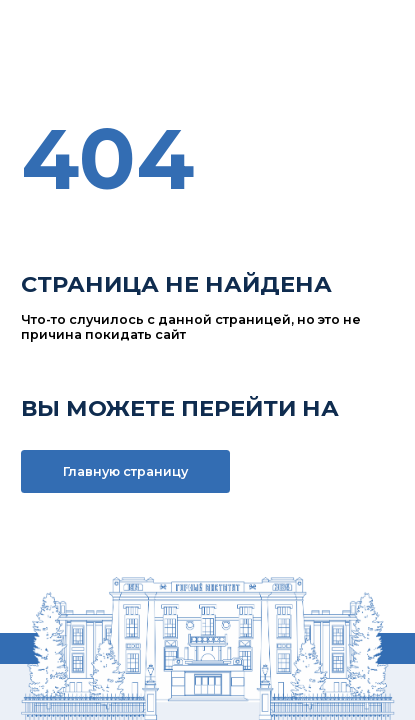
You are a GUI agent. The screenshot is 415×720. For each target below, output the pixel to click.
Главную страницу (125, 471)
